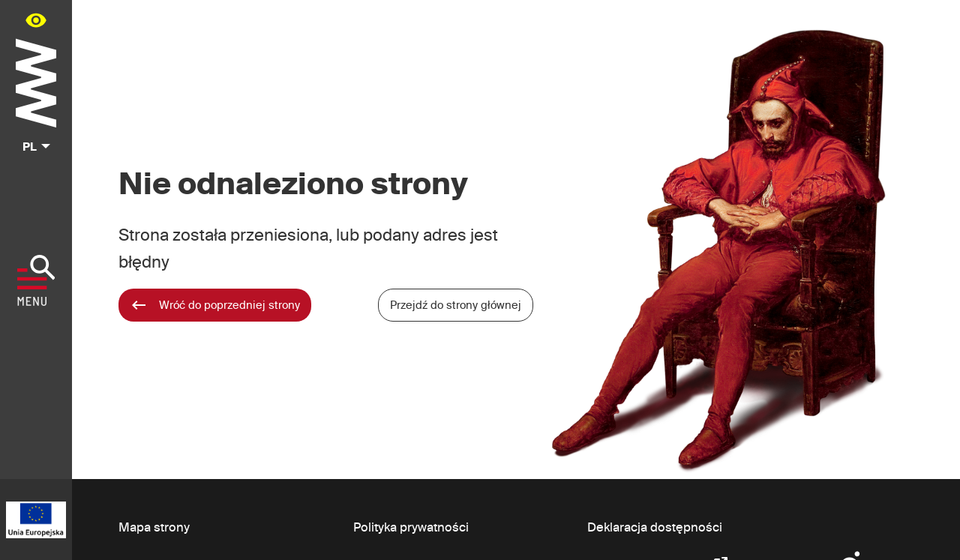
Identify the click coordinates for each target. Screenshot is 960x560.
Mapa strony (154, 527)
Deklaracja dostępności (655, 527)
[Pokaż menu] (36, 280)
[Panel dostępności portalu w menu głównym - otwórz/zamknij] (36, 20)
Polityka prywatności (411, 527)
